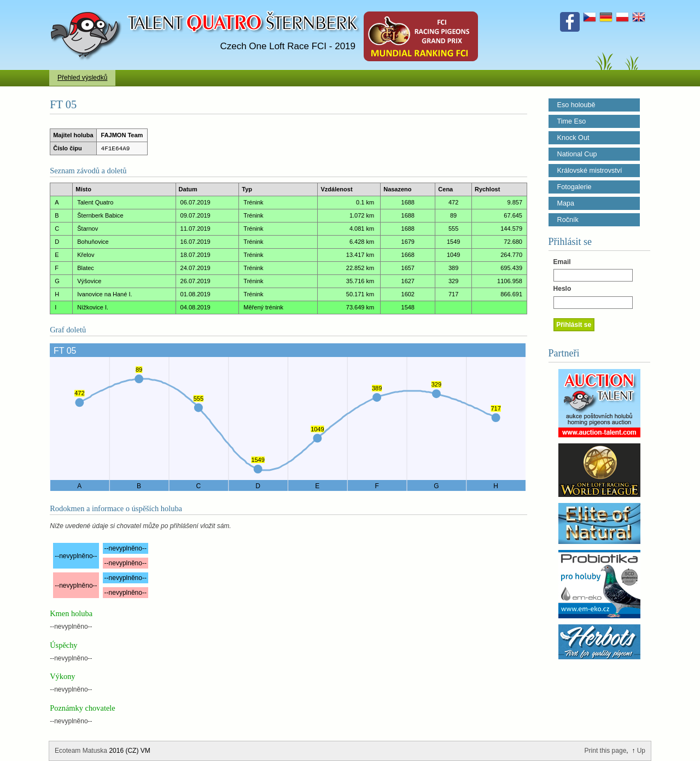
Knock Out (573, 138)
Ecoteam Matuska (81, 751)
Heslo (562, 289)
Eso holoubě (576, 105)
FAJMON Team (122, 135)
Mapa (566, 203)
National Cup (577, 154)
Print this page (606, 751)
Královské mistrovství (590, 171)
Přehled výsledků (82, 78)
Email (562, 262)
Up (641, 751)
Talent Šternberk (88, 5)
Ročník (568, 220)
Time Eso (572, 121)
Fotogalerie (574, 187)
